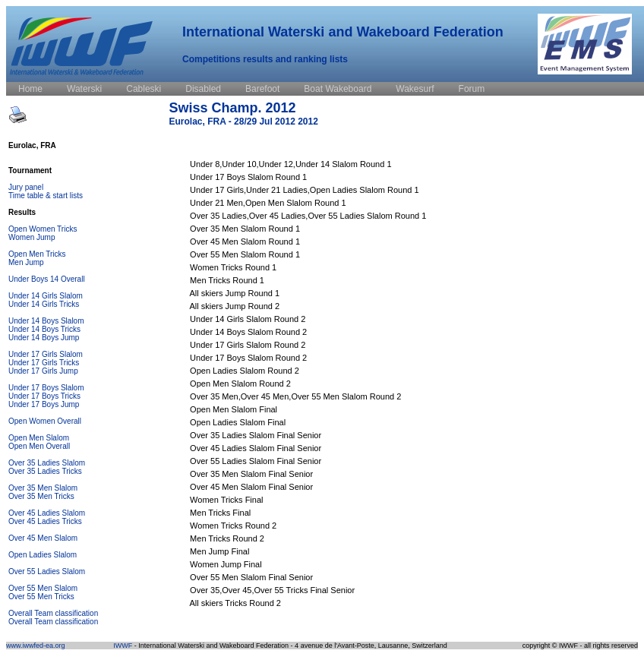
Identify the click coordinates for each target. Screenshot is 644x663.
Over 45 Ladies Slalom (47, 513)
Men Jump (26, 262)
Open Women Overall (45, 421)
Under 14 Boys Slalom (46, 321)
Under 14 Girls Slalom (46, 296)
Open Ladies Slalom (43, 555)
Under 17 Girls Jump (43, 371)
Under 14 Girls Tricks (44, 304)
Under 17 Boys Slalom (46, 388)
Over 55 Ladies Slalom (47, 571)
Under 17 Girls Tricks (44, 363)
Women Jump (32, 237)
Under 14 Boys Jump (44, 338)
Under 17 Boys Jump (44, 404)
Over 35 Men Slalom (43, 488)
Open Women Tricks (43, 229)
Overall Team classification (53, 613)
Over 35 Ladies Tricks (45, 471)
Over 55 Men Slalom (43, 588)
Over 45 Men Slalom (43, 538)
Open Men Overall (39, 446)
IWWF (123, 646)
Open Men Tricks (37, 254)
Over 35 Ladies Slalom (47, 463)
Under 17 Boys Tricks (44, 396)
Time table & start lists (46, 196)
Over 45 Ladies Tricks (45, 521)
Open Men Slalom (39, 438)
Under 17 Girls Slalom (46, 354)
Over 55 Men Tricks (41, 597)
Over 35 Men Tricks (41, 496)
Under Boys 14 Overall (47, 279)
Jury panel (26, 187)
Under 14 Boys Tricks (44, 329)
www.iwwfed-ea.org (36, 646)
